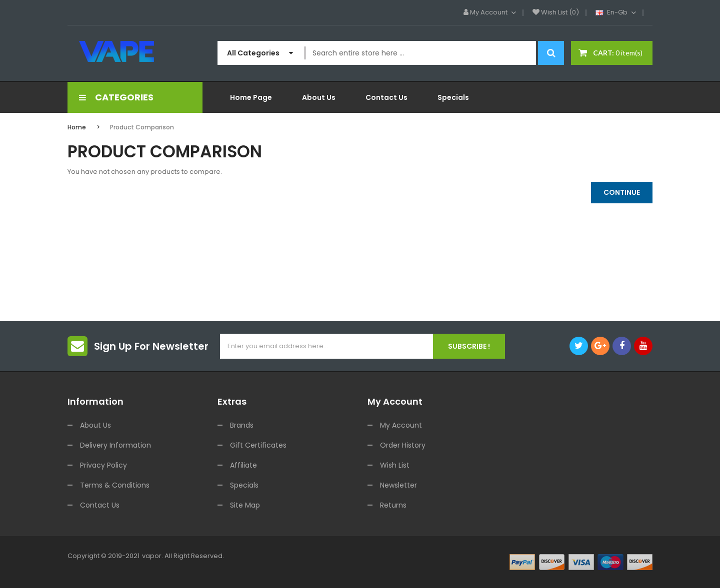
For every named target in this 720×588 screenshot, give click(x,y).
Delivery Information (115, 445)
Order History (403, 445)
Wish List (395, 465)
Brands (242, 425)
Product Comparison (142, 127)
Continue (622, 192)
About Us (95, 425)
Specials (244, 485)
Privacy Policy (103, 465)
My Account (401, 425)
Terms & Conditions (115, 485)
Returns (393, 505)
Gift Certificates (258, 445)
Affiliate (243, 465)
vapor (152, 556)
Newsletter (398, 485)
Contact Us (100, 505)
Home (77, 127)
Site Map (245, 505)
